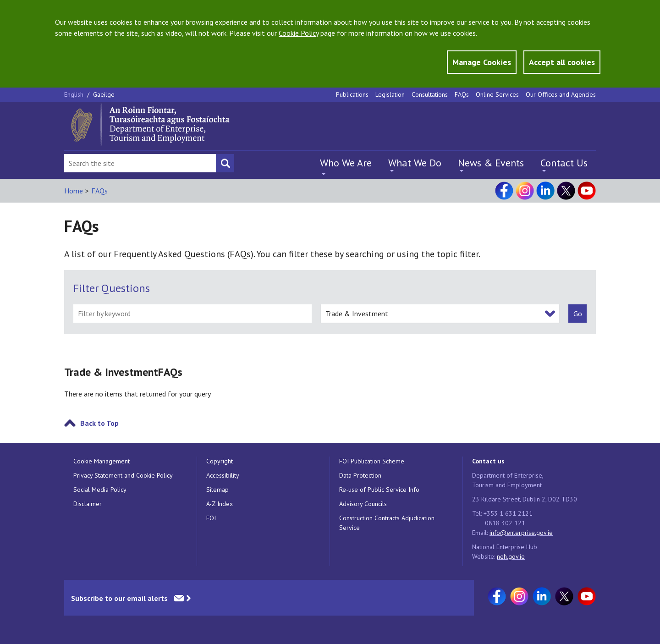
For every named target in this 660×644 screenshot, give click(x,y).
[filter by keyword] (192, 314)
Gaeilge (104, 94)
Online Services (497, 94)
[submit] (577, 314)
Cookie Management (102, 461)
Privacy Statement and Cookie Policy (123, 475)
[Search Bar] (140, 163)
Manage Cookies (482, 62)
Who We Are (346, 163)
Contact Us (564, 163)
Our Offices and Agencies (561, 94)
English (75, 94)
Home (74, 191)
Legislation (390, 94)
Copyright (220, 461)
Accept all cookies (562, 62)
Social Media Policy (100, 490)
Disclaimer (88, 504)
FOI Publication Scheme (372, 461)
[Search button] (225, 163)
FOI (211, 518)
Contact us (488, 461)
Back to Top (99, 423)
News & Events (491, 163)
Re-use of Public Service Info (379, 490)
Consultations (430, 94)
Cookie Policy (299, 33)
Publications (352, 94)
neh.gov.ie (511, 556)
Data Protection (360, 475)
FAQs (462, 94)
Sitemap (217, 490)
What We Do (415, 163)
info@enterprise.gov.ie (521, 533)
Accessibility (223, 475)
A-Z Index (220, 504)
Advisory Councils (363, 504)
